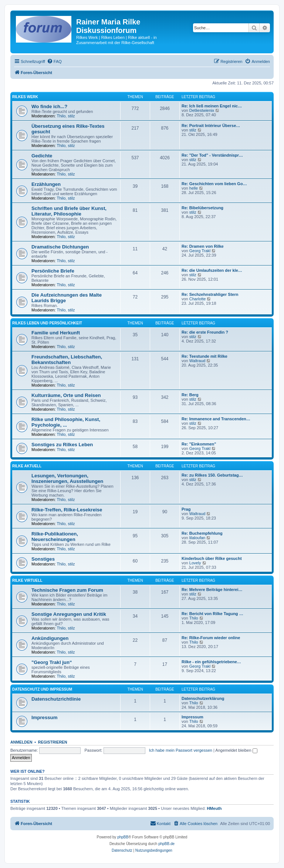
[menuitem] (54, 61)
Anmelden (21, 742)
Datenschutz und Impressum (42, 689)
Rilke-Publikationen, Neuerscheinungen (55, 537)
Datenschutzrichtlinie (56, 699)
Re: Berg (190, 395)
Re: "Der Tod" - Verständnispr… (212, 155)
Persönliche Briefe (53, 271)
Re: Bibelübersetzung (202, 208)
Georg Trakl (200, 251)
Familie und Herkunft (56, 333)
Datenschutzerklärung (203, 698)
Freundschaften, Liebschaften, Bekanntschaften (67, 360)
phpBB (123, 837)
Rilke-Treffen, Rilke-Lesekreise (67, 510)
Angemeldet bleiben (236, 750)
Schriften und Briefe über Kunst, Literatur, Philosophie (69, 211)
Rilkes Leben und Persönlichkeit (47, 323)
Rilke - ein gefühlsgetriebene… (211, 662)
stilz (71, 116)
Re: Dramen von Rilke (203, 246)
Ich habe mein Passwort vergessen (181, 750)
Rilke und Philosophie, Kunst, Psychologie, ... (66, 422)
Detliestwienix (202, 110)
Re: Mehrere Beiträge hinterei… (212, 590)
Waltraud (197, 361)
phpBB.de (166, 844)
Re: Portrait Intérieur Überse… (211, 126)
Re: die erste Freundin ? (205, 332)
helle (194, 188)
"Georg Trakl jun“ (52, 662)
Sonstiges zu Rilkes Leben (62, 445)
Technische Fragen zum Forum (67, 590)
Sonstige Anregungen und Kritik (69, 614)
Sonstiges (43, 559)
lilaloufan (197, 538)
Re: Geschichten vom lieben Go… (214, 184)
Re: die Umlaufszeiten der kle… (212, 270)
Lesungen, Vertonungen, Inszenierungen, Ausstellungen (67, 478)
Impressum (44, 717)
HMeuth (214, 808)
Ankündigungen (50, 638)
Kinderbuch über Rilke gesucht (212, 558)
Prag (186, 509)
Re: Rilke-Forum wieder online (211, 638)
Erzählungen (46, 184)
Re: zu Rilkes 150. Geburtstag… (212, 475)
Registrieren (53, 742)
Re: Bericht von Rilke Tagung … (212, 614)
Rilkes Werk (25, 97)
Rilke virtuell (27, 580)
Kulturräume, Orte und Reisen (66, 395)
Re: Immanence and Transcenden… (216, 419)
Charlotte (198, 299)
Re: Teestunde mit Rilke (204, 356)
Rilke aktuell (27, 466)
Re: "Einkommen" (199, 444)
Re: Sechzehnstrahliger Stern (210, 294)
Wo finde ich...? (49, 106)
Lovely (195, 563)
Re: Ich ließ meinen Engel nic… (212, 106)
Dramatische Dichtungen (60, 247)
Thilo (61, 116)
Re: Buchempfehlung (202, 533)
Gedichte (42, 156)
